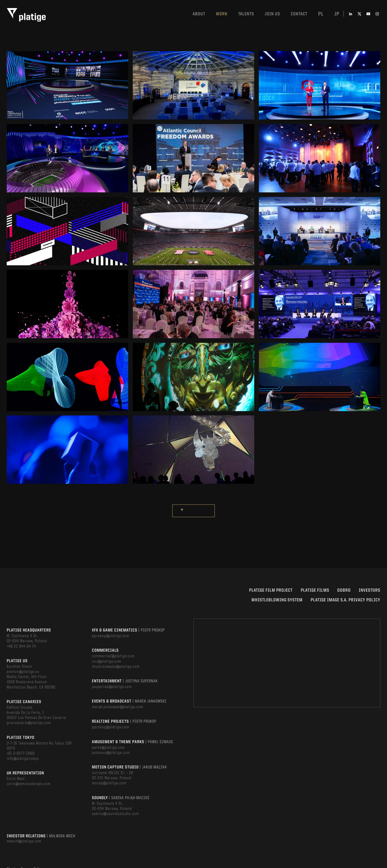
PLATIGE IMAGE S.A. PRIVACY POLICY (345, 600)
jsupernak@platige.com (112, 687)
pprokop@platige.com (111, 636)
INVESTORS (370, 590)
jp (337, 14)
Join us (272, 14)
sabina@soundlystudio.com (115, 814)
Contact (299, 14)
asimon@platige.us (23, 672)
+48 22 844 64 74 (21, 647)
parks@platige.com (108, 748)
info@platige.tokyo (23, 759)
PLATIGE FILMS (315, 590)
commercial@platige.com (113, 656)
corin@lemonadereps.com (29, 784)
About (199, 14)
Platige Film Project (271, 590)
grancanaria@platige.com (29, 723)
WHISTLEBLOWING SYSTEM (277, 600)
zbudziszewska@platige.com (116, 667)
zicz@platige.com (107, 662)
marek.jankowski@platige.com (118, 707)
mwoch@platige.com (24, 841)
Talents (246, 14)
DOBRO (344, 590)
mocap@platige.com (109, 783)
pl (321, 14)
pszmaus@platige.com (111, 753)
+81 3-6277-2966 (21, 754)
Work (222, 14)
